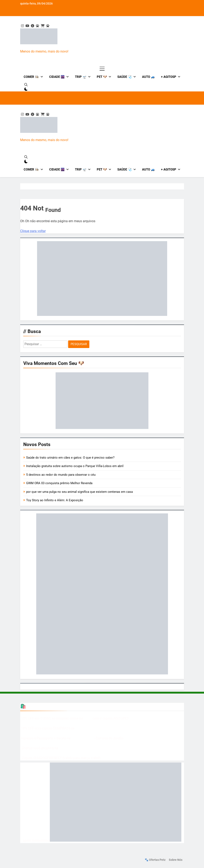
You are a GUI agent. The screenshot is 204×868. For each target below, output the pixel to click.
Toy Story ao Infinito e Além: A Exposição (55, 500)
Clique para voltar (33, 231)
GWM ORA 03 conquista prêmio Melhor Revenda (59, 483)
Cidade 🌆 (57, 77)
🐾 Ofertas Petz (155, 860)
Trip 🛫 (81, 77)
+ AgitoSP (169, 77)
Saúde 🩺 (125, 77)
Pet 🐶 (102, 77)
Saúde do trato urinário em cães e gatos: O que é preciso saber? (70, 458)
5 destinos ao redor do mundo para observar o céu (61, 475)
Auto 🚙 (148, 77)
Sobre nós (176, 860)
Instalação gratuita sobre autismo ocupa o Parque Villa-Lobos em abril (75, 466)
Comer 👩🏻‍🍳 (31, 77)
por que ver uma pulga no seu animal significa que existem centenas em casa (79, 492)
